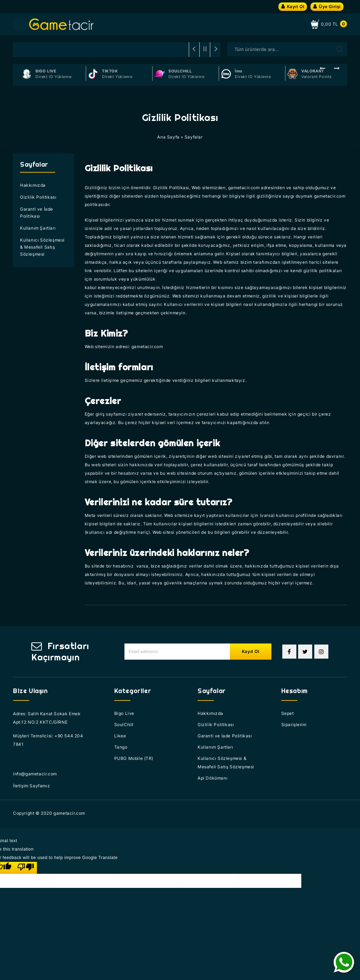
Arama (340, 49)
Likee (120, 736)
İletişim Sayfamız (31, 786)
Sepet (288, 713)
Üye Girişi (327, 7)
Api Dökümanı (213, 778)
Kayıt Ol (293, 7)
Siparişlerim (294, 725)
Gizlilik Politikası (38, 197)
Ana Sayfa (168, 137)
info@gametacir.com (35, 774)
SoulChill (124, 725)
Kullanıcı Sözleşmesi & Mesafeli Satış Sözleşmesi (42, 247)
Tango (121, 747)
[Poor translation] (26, 868)
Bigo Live (124, 713)
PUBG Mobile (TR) (134, 758)
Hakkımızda (33, 185)
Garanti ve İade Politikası (37, 213)
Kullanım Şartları (38, 228)
